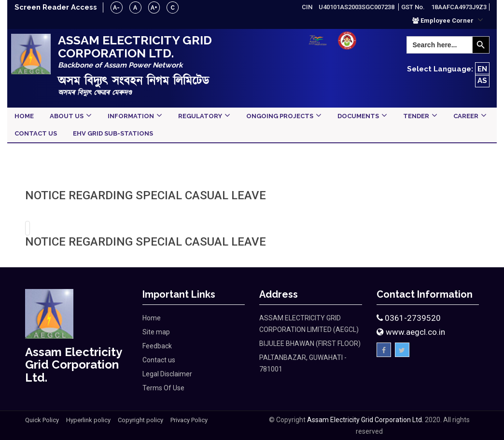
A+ (155, 8)
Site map (156, 332)
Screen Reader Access (56, 7)
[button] (448, 20)
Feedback (157, 346)
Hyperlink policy (88, 420)
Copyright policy (140, 420)
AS (482, 81)
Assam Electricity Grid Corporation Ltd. (365, 420)
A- (117, 8)
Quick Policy (42, 420)
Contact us (159, 360)
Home (152, 318)
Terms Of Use (163, 388)
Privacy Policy (189, 420)
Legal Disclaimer (167, 374)
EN (482, 69)
